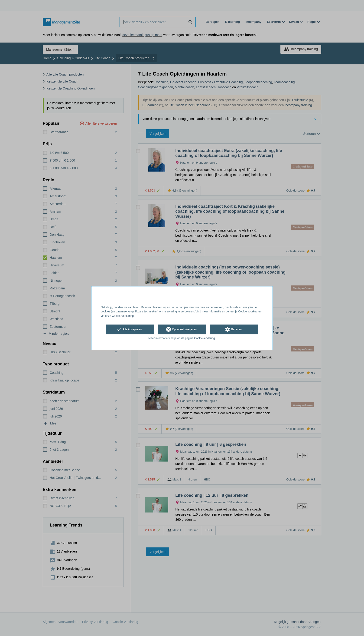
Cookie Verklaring (123, 316)
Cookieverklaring (204, 338)
